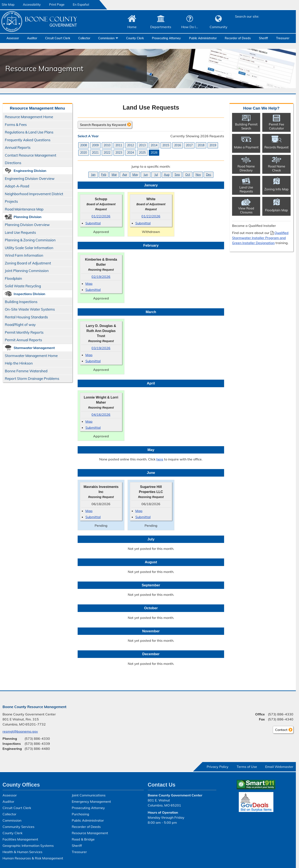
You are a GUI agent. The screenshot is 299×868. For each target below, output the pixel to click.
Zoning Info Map (276, 189)
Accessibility (32, 5)
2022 (107, 152)
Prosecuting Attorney (166, 38)
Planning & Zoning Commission (30, 240)
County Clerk (135, 38)
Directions (13, 163)
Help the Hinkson (19, 363)
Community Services (18, 827)
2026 (154, 152)
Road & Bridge (83, 839)
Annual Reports (18, 147)
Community (219, 27)
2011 (119, 145)
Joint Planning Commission (27, 271)
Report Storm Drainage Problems (32, 378)
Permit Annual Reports (23, 340)
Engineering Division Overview (30, 178)
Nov (198, 174)
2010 (107, 145)
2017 (189, 145)
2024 (131, 152)
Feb (104, 174)
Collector (84, 38)
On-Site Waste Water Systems (30, 309)
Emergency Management (91, 801)
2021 (95, 152)
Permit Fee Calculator (276, 126)
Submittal (93, 223)
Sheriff (263, 38)
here (160, 459)
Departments (161, 27)
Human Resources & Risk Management (33, 858)
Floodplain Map (276, 210)
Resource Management (90, 833)
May (135, 174)
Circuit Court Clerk (58, 38)
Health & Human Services (22, 852)
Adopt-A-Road (17, 186)
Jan (93, 174)
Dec (208, 174)
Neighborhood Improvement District (34, 194)
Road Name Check (277, 168)
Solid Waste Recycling (23, 286)
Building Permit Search (246, 126)
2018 (201, 145)
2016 (178, 145)
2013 (142, 145)
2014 (154, 145)
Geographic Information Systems (28, 846)
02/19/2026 (101, 276)
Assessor (13, 38)
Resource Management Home (29, 117)
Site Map (8, 5)
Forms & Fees (16, 125)
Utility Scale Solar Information (29, 248)
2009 (95, 145)
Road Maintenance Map (24, 209)
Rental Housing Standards (25, 318)
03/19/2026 (101, 348)
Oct (187, 174)
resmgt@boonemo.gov (20, 731)
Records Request (276, 147)
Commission (106, 38)
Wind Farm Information (24, 255)
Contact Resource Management (31, 155)
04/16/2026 (101, 414)
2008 (84, 145)
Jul (156, 174)
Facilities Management (20, 839)
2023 (119, 152)
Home (132, 27)
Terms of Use (247, 767)
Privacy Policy (218, 767)
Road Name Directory (246, 168)
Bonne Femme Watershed (26, 371)
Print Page (57, 5)
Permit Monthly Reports (24, 332)
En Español (81, 5)
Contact (280, 730)
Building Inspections (21, 302)
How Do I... (190, 27)
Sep (177, 174)
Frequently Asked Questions (28, 140)
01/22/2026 (101, 216)
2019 (213, 145)
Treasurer (283, 38)
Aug (167, 174)
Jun (146, 174)
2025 (142, 152)
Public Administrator (203, 38)
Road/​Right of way (20, 325)
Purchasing (80, 814)
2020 (84, 152)
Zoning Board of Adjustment (28, 263)
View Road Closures (246, 210)
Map (89, 283)
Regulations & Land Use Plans (29, 132)
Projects (11, 201)
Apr (125, 174)
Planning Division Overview (27, 225)
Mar (114, 174)
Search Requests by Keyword (103, 124)
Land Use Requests (20, 232)
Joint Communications (89, 795)
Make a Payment (246, 147)
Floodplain (13, 278)
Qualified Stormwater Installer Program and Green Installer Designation (260, 238)
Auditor (32, 38)
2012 (131, 145)
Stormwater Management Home (31, 356)
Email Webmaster (279, 767)
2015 (166, 145)
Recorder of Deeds (238, 38)
